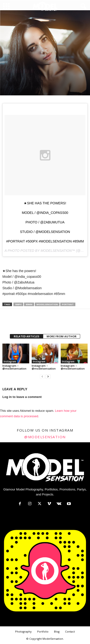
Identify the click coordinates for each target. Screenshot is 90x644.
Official (27, 71)
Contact (70, 631)
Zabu (10, 95)
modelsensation (47, 304)
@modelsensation (45, 437)
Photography (23, 631)
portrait (68, 304)
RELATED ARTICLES (27, 336)
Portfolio (43, 631)
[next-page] (48, 377)
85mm (29, 304)
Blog (57, 631)
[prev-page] (42, 377)
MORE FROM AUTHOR (62, 336)
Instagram (11, 71)
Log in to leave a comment (22, 397)
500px (18, 304)
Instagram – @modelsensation (14, 367)
